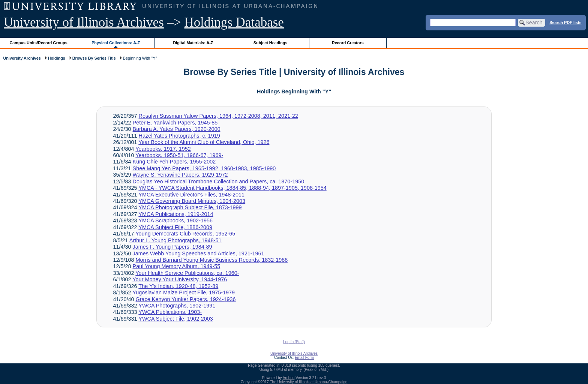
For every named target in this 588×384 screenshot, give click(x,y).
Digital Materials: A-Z (193, 43)
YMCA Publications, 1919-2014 (176, 214)
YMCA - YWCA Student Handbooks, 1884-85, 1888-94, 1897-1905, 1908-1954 (232, 188)
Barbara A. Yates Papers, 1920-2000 (177, 129)
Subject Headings (271, 43)
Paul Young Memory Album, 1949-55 (177, 266)
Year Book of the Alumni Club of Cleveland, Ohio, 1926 (204, 142)
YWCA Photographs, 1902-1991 (177, 306)
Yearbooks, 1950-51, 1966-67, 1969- (179, 155)
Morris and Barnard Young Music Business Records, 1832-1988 (212, 260)
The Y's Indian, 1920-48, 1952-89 (178, 286)
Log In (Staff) (294, 342)
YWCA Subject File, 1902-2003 (175, 319)
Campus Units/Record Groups (39, 43)
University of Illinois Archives (84, 22)
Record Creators (348, 43)
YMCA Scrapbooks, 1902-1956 (175, 220)
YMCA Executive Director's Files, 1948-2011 (191, 195)
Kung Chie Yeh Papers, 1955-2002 (174, 162)
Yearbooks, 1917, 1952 (163, 149)
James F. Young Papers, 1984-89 (172, 247)
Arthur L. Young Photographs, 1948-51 (175, 240)
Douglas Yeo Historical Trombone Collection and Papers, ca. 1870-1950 (219, 181)
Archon (289, 378)
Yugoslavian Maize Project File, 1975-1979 (184, 292)
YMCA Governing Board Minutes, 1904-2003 (192, 201)
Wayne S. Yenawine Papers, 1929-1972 (180, 175)
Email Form (304, 358)
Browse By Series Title (94, 58)
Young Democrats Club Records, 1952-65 (185, 234)
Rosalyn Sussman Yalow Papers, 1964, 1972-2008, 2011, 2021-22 (218, 116)
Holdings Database (234, 22)
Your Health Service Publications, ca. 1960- (187, 273)
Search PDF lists (565, 22)
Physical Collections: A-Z (116, 43)
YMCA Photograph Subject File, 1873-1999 (190, 207)
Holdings (57, 58)
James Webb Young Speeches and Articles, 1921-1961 (199, 253)
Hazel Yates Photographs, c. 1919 (179, 136)
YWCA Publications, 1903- (170, 312)
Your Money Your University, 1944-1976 (180, 279)
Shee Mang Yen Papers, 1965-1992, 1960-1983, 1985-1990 (204, 168)
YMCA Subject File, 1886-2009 (175, 227)
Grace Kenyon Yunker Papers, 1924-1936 (186, 299)
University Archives (22, 58)
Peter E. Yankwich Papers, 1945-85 (175, 123)
